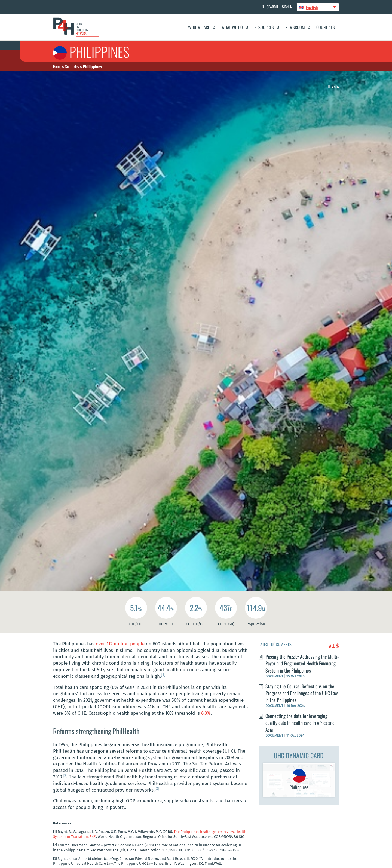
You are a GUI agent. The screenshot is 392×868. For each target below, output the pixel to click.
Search (270, 7)
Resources (264, 27)
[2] (65, 775)
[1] (163, 675)
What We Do (232, 27)
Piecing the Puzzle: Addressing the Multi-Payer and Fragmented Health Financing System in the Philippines (302, 663)
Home (57, 66)
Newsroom (295, 27)
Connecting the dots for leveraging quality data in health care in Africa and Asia (300, 723)
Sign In (286, 7)
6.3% (206, 713)
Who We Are (199, 27)
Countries (326, 27)
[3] (157, 789)
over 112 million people (121, 644)
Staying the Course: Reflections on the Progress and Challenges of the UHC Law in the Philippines (302, 693)
